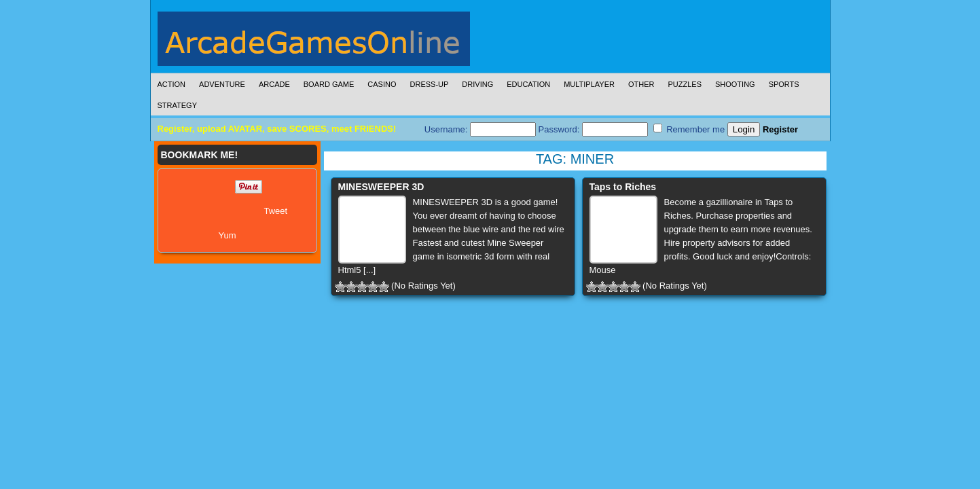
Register (780, 129)
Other (641, 84)
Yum (228, 235)
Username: (480, 129)
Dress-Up (430, 84)
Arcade (274, 84)
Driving (477, 84)
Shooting (735, 84)
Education (528, 84)
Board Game (329, 84)
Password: (593, 129)
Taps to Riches (623, 187)
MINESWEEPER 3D (381, 187)
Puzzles (685, 84)
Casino (382, 84)
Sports (784, 84)
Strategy (177, 105)
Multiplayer (589, 84)
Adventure (222, 84)
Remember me (689, 129)
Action (172, 84)
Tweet (276, 211)
